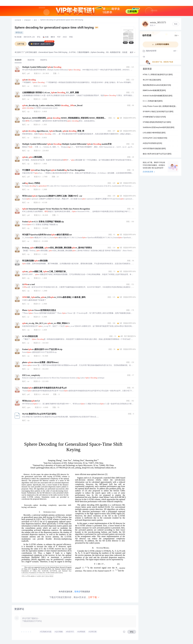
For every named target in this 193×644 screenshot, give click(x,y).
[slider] (26, 632)
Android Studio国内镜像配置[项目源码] (158, 96)
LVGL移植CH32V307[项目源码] (154, 133)
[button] (133, 53)
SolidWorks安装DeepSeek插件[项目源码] (159, 128)
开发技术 (27, 20)
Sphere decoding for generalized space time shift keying (57, 28)
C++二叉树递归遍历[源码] (153, 101)
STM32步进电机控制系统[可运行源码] (157, 122)
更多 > (177, 36)
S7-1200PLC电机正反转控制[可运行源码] (158, 112)
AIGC (65, 37)
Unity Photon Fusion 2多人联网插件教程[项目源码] (161, 106)
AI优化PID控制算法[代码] (152, 143)
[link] (18, 20)
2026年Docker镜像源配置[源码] (154, 91)
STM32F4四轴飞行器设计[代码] (154, 117)
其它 (35, 20)
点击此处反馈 (149, 172)
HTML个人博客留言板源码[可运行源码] (158, 75)
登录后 (77, 592)
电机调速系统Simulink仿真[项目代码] (157, 85)
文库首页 (18, 20)
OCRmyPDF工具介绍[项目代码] (155, 138)
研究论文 (19, 33)
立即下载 (94, 597)
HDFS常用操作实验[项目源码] (154, 149)
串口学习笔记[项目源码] (152, 80)
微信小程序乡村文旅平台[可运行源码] (157, 154)
